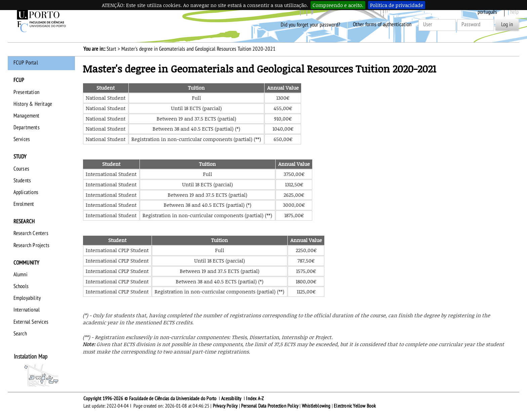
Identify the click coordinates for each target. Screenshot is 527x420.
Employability (27, 298)
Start (111, 49)
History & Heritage (33, 104)
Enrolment (24, 204)
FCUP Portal (26, 63)
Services (22, 139)
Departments (27, 128)
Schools (21, 286)
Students (22, 181)
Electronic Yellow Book (355, 406)
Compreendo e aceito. (338, 5)
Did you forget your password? (310, 25)
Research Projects (31, 245)
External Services (31, 322)
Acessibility (231, 399)
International (27, 310)
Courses (21, 169)
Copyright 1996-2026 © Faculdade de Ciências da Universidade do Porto (150, 399)
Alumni (21, 275)
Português (487, 12)
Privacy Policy (225, 406)
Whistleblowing (316, 406)
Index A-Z (255, 399)
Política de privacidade (397, 5)
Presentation (26, 92)
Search (20, 334)
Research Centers (31, 233)
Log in (507, 25)
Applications (26, 192)
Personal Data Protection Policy (270, 406)
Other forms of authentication (382, 25)
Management (27, 116)
